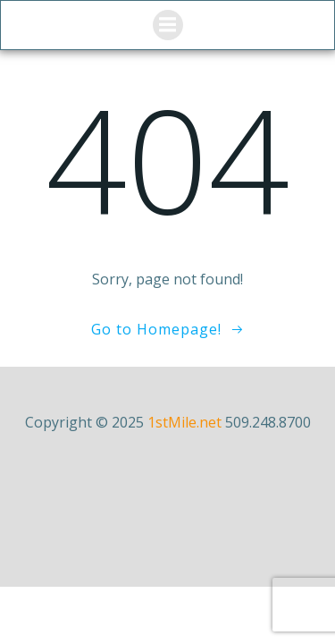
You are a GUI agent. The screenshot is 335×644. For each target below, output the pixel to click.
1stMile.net (184, 422)
